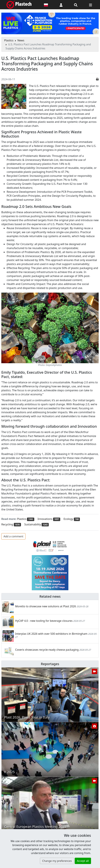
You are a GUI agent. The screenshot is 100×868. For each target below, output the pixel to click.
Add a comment (13, 536)
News (21, 40)
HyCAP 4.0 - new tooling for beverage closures (44, 621)
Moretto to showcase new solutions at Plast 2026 (46, 606)
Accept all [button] (83, 861)
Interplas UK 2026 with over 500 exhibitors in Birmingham (51, 634)
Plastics (9, 40)
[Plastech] (19, 5)
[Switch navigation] (91, 5)
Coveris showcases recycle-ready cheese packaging (47, 650)
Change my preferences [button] (57, 861)
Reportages (50, 664)
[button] (61, 5)
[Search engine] (76, 5)
